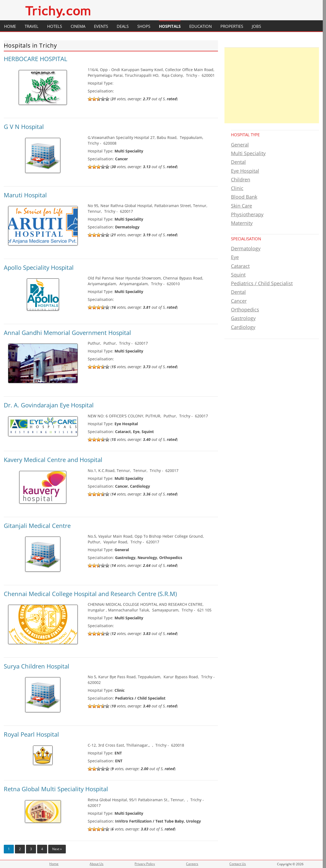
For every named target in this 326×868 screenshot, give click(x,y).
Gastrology (243, 318)
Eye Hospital (245, 171)
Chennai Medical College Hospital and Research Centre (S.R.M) (90, 594)
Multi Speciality (248, 153)
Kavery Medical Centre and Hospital (53, 460)
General (240, 145)
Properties (232, 26)
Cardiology (243, 327)
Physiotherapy (247, 214)
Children (241, 179)
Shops (144, 26)
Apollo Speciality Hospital (39, 267)
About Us (97, 864)
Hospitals (170, 26)
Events (101, 26)
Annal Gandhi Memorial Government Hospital (67, 332)
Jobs (256, 26)
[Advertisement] (272, 85)
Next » (57, 849)
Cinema (78, 26)
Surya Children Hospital (37, 666)
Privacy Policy (145, 864)
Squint (238, 275)
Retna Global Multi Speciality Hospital (56, 789)
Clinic (237, 188)
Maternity (242, 223)
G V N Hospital (24, 127)
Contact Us (238, 864)
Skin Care (242, 206)
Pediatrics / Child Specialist (262, 283)
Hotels (55, 26)
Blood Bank (244, 197)
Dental (238, 162)
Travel (32, 26)
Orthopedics (245, 310)
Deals (123, 26)
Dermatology (246, 248)
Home (10, 26)
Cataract (240, 266)
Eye (235, 257)
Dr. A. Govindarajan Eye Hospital (49, 405)
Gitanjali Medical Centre (37, 526)
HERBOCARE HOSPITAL (35, 59)
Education (201, 26)
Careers (192, 864)
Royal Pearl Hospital (31, 734)
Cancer (239, 301)
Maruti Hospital (25, 195)
